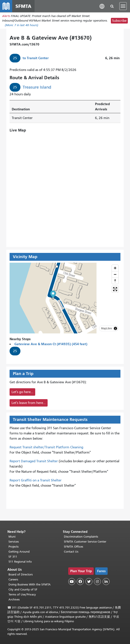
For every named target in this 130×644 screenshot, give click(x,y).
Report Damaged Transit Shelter (34, 461)
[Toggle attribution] (115, 328)
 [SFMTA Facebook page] (80, 582)
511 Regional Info (20, 562)
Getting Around (19, 552)
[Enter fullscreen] (115, 289)
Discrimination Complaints (81, 537)
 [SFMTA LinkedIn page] (106, 582)
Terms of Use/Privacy (22, 594)
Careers (13, 579)
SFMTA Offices (73, 547)
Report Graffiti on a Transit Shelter (36, 480)
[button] (102, 6)
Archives (14, 599)
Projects (13, 547)
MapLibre (107, 328)
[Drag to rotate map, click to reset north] (115, 281)
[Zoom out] (115, 274)
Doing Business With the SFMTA (30, 584)
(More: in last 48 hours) (22, 25)
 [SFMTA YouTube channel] (72, 582)
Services (14, 542)
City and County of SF (23, 589)
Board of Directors (21, 574)
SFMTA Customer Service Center (85, 542)
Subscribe (119, 21)
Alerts (6, 16)
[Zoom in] (115, 268)
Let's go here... (22, 392)
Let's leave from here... (29, 403)
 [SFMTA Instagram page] (97, 582)
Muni (12, 537)
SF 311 (13, 557)
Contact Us (71, 552)
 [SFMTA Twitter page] (89, 582)
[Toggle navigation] (123, 6)
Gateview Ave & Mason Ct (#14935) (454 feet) (51, 344)
